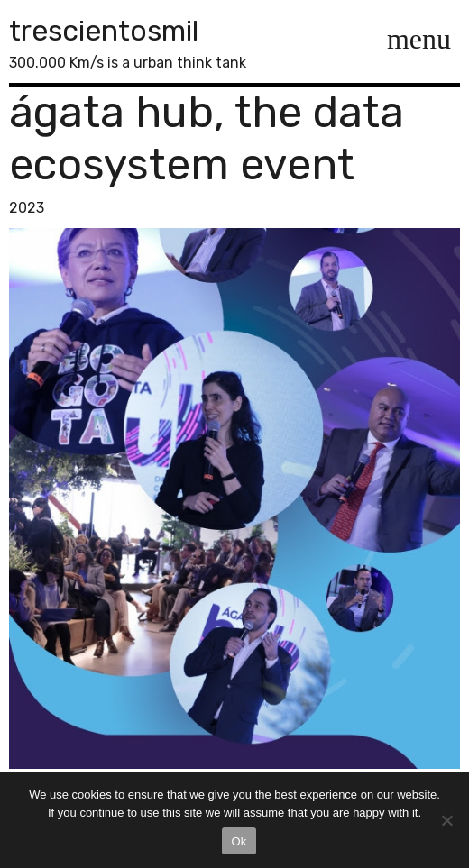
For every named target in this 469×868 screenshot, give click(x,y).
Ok (239, 841)
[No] (446, 820)
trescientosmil (104, 31)
